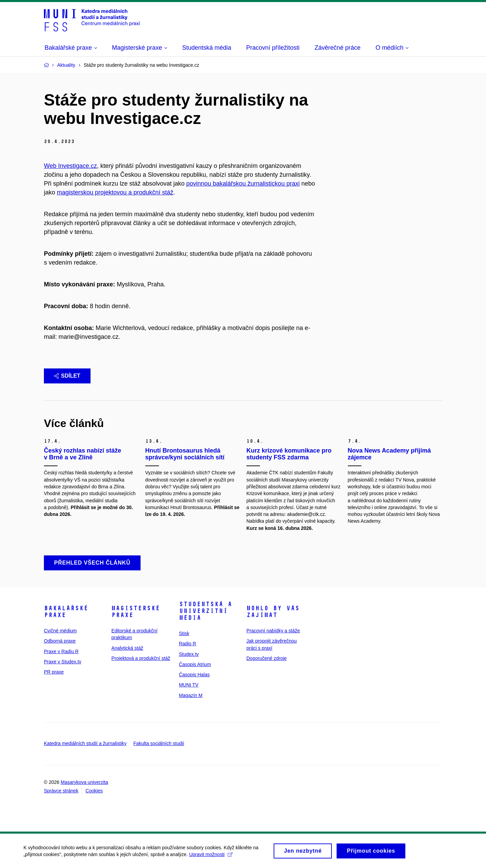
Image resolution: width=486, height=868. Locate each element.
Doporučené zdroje (266, 658)
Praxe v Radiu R (61, 651)
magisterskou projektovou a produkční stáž (115, 192)
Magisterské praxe (136, 612)
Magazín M (191, 695)
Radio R (188, 644)
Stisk (184, 633)
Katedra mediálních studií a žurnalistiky (85, 743)
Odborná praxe (60, 641)
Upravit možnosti (211, 856)
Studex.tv (189, 654)
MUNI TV (189, 685)
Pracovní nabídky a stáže (273, 631)
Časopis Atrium (195, 664)
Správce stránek (61, 791)
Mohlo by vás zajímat (273, 612)
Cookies (94, 791)
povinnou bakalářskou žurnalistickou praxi (243, 184)
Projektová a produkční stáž (141, 658)
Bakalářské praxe (66, 612)
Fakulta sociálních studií (159, 743)
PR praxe (54, 672)
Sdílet (67, 376)
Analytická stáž (127, 648)
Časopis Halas (194, 675)
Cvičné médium (60, 631)
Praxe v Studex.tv (63, 662)
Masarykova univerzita (84, 782)
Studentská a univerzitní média (206, 611)
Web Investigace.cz (70, 166)
